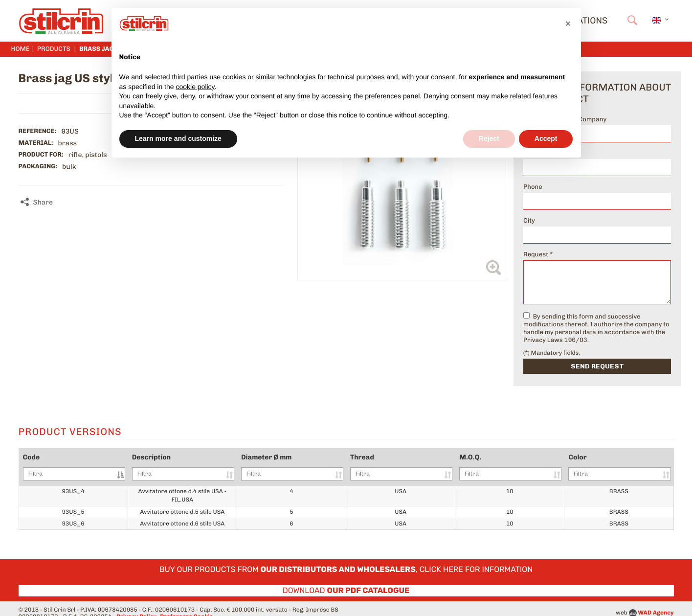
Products (54, 49)
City (529, 221)
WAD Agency (656, 604)
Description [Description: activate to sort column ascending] (189, 467)
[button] (568, 23)
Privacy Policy (136, 608)
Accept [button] (546, 138)
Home (21, 49)
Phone (533, 187)
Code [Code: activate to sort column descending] (72, 467)
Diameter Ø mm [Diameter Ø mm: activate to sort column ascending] (307, 467)
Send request (597, 366)
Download (346, 582)
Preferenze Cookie (186, 608)
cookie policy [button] (195, 87)
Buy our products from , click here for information (346, 561)
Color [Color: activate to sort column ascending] (622, 467)
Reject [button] (489, 138)
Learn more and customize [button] (178, 138)
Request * (538, 255)
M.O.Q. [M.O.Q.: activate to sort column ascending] (517, 467)
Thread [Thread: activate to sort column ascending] (412, 467)
